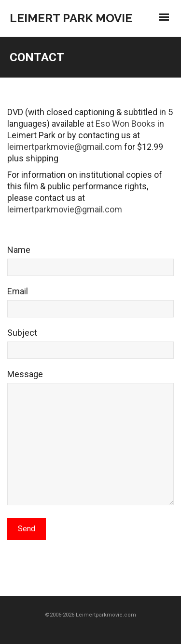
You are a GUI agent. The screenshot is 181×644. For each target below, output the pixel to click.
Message (90, 442)
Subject (90, 347)
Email (90, 305)
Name (90, 264)
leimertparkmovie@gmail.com (65, 147)
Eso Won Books (125, 124)
